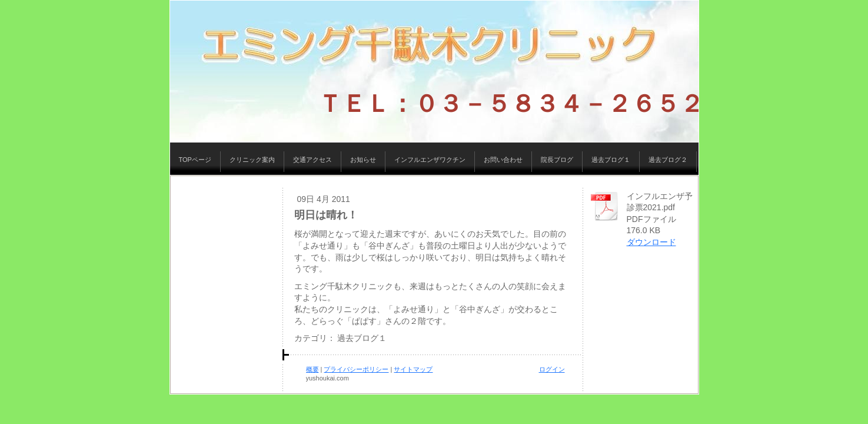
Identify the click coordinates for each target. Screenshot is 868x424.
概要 (312, 369)
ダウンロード (651, 242)
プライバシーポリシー (356, 369)
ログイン (552, 369)
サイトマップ (413, 369)
